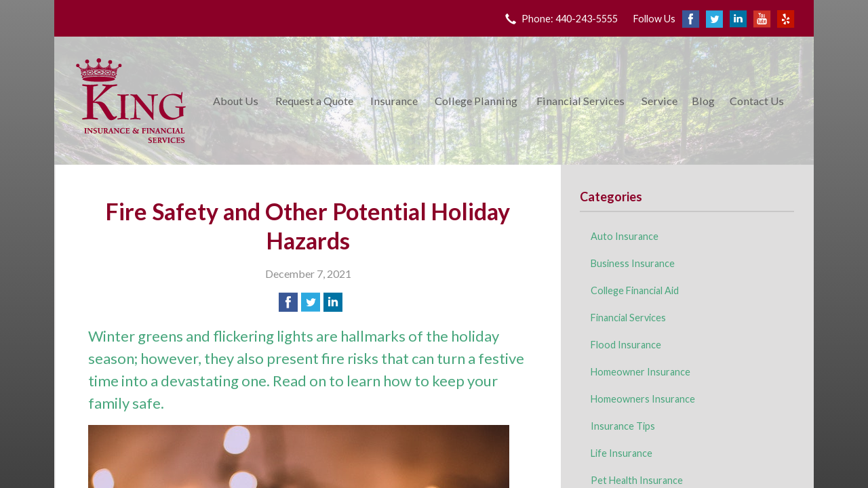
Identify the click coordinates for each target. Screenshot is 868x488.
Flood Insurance (626, 345)
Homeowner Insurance (640, 372)
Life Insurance (622, 453)
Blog (703, 101)
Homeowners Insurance (643, 399)
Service (659, 101)
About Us (236, 101)
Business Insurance (633, 263)
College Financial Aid (635, 290)
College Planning (476, 101)
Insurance (394, 101)
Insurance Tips (623, 426)
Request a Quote (314, 101)
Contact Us (757, 101)
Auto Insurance (625, 236)
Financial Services (580, 101)
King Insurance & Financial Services (131, 101)
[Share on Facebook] (288, 302)
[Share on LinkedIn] (333, 302)
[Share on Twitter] (311, 302)
